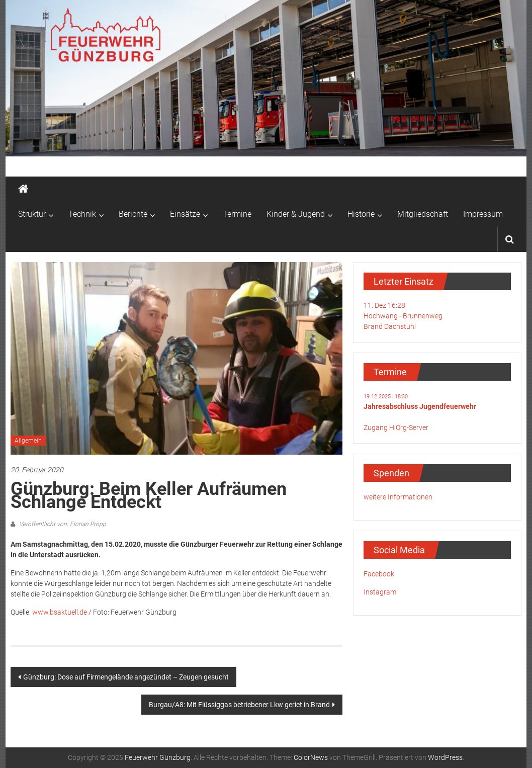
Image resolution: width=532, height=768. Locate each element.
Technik (82, 214)
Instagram (380, 592)
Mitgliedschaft (423, 214)
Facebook (379, 574)
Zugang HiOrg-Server (396, 428)
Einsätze (185, 214)
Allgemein (28, 441)
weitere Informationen (398, 497)
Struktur (32, 214)
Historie (361, 214)
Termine (237, 214)
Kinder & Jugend (296, 214)
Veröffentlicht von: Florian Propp (62, 524)
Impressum (483, 214)
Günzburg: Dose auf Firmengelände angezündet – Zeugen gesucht (126, 677)
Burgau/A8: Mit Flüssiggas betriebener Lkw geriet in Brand (239, 705)
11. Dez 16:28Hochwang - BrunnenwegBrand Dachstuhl (403, 316)
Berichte (133, 214)
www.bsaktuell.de (60, 612)
